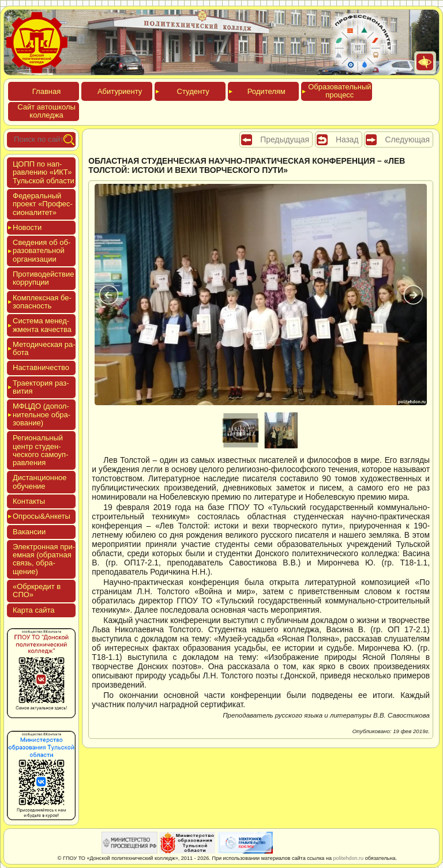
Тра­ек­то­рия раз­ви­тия (41, 387)
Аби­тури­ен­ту (120, 91)
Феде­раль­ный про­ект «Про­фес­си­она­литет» (43, 204)
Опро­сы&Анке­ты (42, 516)
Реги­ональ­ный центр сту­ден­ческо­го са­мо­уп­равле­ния (41, 450)
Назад (347, 139)
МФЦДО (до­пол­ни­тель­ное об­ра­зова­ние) (42, 414)
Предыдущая (285, 139)
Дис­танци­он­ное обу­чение (40, 482)
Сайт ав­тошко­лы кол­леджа (46, 111)
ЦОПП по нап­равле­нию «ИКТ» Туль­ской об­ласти (44, 172)
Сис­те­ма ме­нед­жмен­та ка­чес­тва (42, 325)
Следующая (407, 139)
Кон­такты (29, 501)
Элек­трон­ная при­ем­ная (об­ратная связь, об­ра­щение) (44, 559)
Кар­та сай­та (33, 610)
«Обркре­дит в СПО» (37, 590)
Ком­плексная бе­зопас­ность (42, 302)
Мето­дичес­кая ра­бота (44, 348)
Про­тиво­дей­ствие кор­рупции (43, 278)
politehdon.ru (349, 858)
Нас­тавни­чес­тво (41, 367)
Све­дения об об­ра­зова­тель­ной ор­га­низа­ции (42, 251)
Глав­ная (46, 91)
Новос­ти (27, 227)
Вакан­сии (29, 532)
